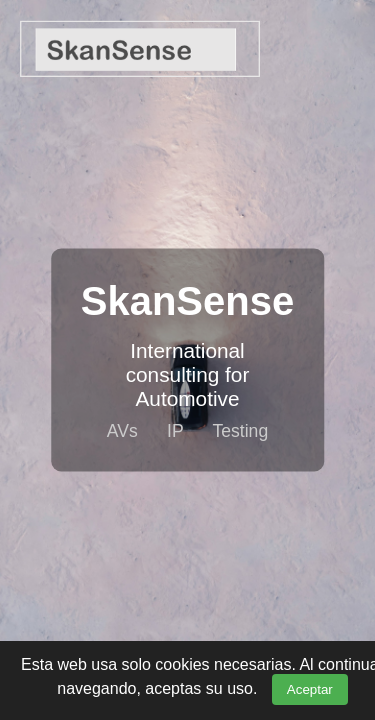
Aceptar (310, 689)
